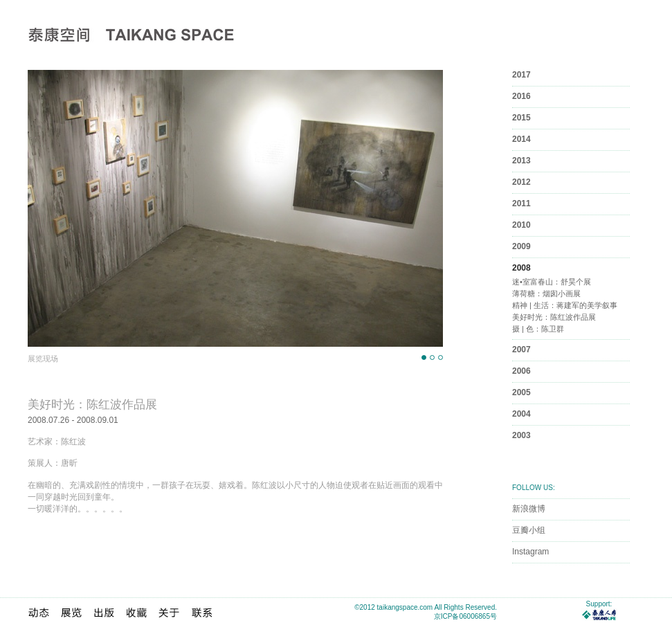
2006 (521, 371)
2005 (521, 392)
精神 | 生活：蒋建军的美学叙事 (565, 305)
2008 (521, 268)
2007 (521, 350)
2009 (521, 246)
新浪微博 (529, 509)
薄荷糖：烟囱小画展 (546, 293)
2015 (521, 118)
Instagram (530, 552)
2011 (521, 203)
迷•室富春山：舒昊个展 (552, 282)
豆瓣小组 (529, 530)
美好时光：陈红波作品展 (554, 317)
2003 (521, 435)
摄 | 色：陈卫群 (538, 329)
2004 (521, 414)
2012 (521, 182)
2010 (521, 225)
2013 (521, 161)
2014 (521, 139)
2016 (521, 96)
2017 (521, 75)
